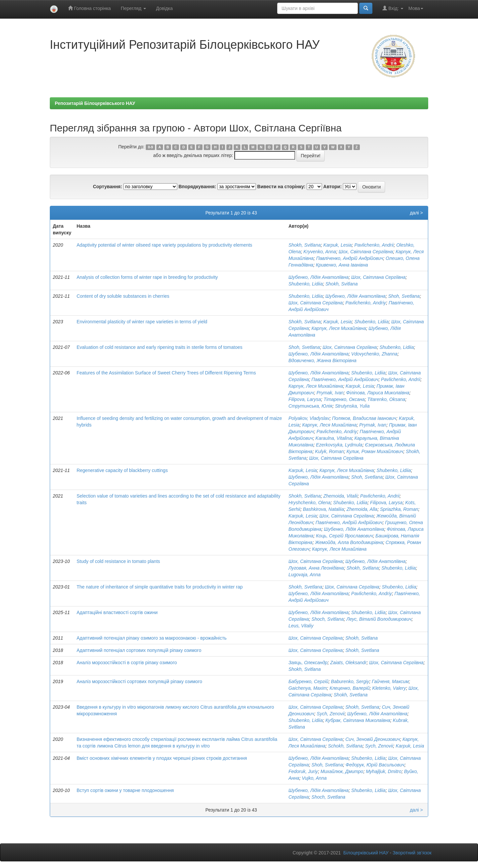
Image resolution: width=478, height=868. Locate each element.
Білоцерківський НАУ (366, 853)
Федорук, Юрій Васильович (375, 765)
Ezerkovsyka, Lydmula (339, 445)
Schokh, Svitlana (345, 746)
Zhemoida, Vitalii (340, 496)
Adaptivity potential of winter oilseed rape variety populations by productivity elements (164, 245)
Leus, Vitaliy (301, 626)
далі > (416, 213)
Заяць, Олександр (308, 663)
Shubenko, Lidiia (306, 284)
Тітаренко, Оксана (344, 399)
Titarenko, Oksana (386, 399)
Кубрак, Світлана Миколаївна (358, 720)
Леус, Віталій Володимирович (379, 619)
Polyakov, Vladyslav (309, 418)
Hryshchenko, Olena (310, 503)
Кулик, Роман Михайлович (375, 451)
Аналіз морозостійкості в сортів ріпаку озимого (127, 663)
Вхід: (393, 8)
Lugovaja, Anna (305, 575)
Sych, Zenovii (331, 714)
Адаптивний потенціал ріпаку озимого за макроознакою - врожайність (152, 638)
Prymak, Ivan (330, 393)
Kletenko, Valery (389, 688)
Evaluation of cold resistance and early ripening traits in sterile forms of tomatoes (160, 347)
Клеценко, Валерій (350, 688)
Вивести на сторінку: (281, 187)
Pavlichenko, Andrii (374, 245)
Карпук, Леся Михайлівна (339, 328)
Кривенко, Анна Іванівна (342, 265)
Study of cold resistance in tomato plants (118, 561)
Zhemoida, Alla (362, 509)
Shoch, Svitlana (327, 619)
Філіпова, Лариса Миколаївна (378, 393)
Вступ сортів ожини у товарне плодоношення (125, 790)
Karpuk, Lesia (338, 245)
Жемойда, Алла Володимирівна (349, 542)
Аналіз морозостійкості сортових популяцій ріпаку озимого (139, 681)
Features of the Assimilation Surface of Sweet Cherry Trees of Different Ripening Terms (166, 373)
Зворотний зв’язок (412, 853)
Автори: (333, 187)
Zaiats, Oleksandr (349, 663)
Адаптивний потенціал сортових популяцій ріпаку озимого (139, 650)
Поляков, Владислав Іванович (364, 418)
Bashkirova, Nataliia (324, 509)
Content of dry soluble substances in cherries (123, 296)
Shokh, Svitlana (305, 245)
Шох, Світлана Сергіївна (366, 252)
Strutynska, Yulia (352, 406)
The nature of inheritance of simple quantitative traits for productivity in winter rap (160, 587)
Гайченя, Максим (390, 681)
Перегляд (133, 8)
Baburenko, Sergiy (350, 681)
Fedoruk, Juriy (303, 771)
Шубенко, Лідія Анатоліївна (319, 277)
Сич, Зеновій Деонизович (372, 739)
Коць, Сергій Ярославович (344, 536)
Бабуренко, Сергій (308, 681)
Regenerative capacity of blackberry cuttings (122, 470)
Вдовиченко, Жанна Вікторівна (322, 360)
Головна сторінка (89, 8)
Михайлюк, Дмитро (342, 771)
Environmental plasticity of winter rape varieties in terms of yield (142, 322)
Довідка (164, 8)
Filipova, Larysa (305, 399)
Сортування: (108, 187)
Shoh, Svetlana (404, 296)
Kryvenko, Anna (320, 252)
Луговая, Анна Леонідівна (316, 568)
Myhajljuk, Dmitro (384, 771)
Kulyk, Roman (329, 451)
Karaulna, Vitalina (333, 438)
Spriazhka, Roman (399, 509)
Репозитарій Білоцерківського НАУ (95, 103)
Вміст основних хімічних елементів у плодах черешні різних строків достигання (162, 758)
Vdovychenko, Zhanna (374, 354)
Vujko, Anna (314, 778)
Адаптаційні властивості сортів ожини (117, 612)
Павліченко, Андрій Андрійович (350, 258)
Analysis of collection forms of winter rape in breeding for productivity (147, 277)
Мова (416, 8)
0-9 (151, 147)
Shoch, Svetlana (328, 797)
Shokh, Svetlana (305, 587)
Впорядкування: (197, 187)
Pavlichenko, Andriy (365, 303)
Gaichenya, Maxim (308, 688)
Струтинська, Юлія (310, 406)
